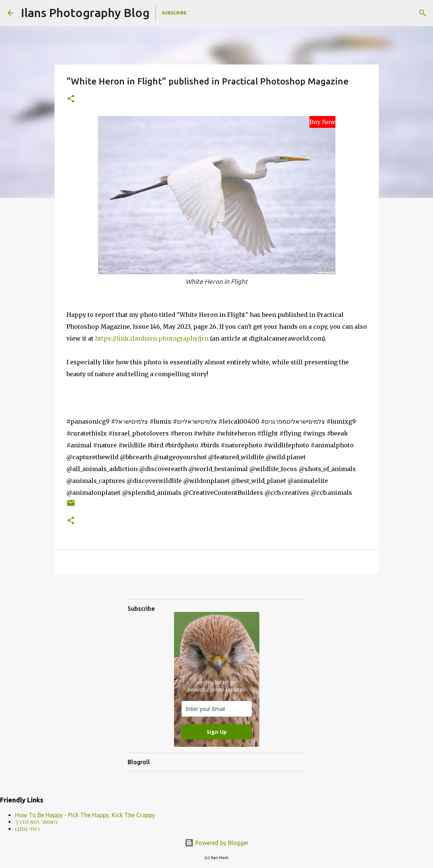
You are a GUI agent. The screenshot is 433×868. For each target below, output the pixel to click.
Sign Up (217, 732)
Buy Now (322, 122)
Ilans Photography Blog (85, 13)
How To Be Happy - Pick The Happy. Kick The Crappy (85, 815)
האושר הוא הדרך (36, 822)
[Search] (423, 13)
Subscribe (174, 13)
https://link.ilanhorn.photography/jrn (152, 338)
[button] (71, 99)
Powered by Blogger (217, 843)
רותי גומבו (27, 829)
